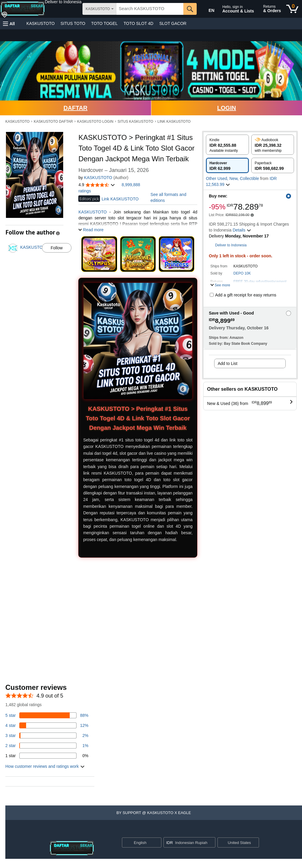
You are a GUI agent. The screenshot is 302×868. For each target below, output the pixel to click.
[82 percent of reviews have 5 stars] (47, 715)
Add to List (228, 363)
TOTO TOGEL (104, 23)
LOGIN (226, 108)
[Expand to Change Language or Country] (157, 843)
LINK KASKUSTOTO (174, 122)
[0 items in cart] (292, 9)
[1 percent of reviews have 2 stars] (47, 746)
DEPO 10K (242, 273)
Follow (57, 248)
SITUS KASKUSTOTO (135, 122)
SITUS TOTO (73, 23)
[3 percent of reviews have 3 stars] (47, 735)
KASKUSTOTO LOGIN (95, 122)
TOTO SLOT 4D (139, 23)
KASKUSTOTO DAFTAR (53, 122)
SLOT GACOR (173, 23)
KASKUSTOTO (40, 23)
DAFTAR (75, 108)
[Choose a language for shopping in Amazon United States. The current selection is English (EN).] (207, 9)
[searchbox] (150, 9)
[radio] (227, 145)
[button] (63, 2)
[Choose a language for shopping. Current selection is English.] (138, 843)
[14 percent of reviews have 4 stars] (47, 725)
